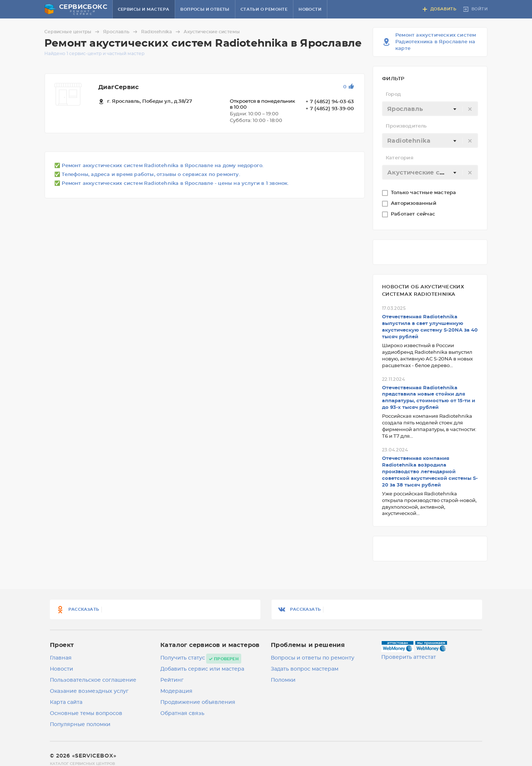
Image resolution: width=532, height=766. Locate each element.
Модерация (176, 691)
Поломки (283, 680)
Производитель (406, 126)
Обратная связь (182, 714)
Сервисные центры (73, 32)
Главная (61, 658)
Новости (310, 9)
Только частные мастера (424, 193)
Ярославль (121, 32)
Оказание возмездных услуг (89, 691)
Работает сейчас (414, 214)
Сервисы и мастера (144, 9)
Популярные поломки (80, 725)
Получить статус (183, 658)
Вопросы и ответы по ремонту (313, 658)
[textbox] (430, 109)
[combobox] (430, 109)
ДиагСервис (118, 87)
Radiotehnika (162, 32)
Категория (400, 158)
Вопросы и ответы (205, 9)
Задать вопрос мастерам (305, 669)
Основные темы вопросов (86, 714)
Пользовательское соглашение (93, 680)
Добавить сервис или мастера (202, 669)
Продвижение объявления (198, 702)
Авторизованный (414, 204)
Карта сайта (66, 702)
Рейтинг (172, 680)
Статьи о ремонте (264, 9)
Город (393, 94)
